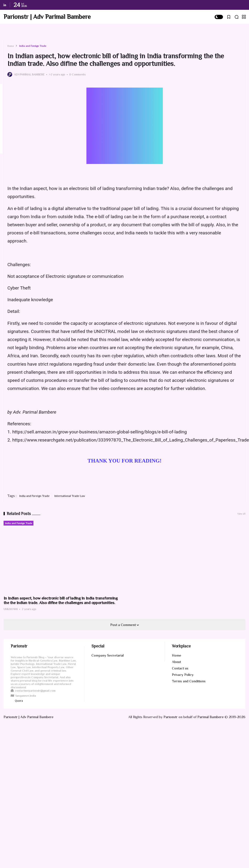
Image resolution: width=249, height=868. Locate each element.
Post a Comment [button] (124, 625)
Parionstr (171, 717)
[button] (219, 17)
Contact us (180, 668)
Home (11, 46)
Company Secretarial (108, 655)
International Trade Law (70, 496)
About (176, 662)
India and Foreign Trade (33, 46)
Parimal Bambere (211, 717)
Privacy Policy (183, 675)
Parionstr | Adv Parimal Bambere (47, 17)
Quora (19, 701)
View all (241, 514)
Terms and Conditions (189, 681)
